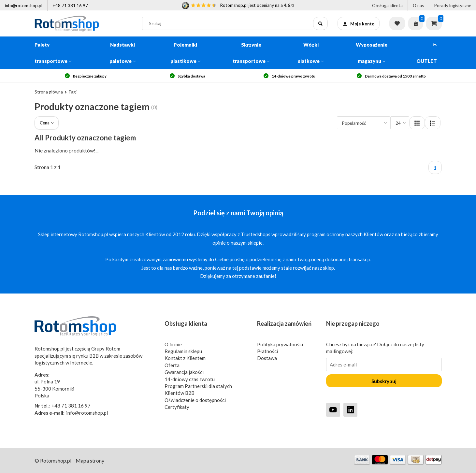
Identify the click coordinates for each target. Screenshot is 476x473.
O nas (418, 6)
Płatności (267, 351)
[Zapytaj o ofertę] (416, 23)
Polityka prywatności (280, 344)
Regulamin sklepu (183, 351)
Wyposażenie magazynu (372, 53)
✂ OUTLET (427, 53)
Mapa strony (90, 460)
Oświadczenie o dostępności (195, 400)
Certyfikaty (177, 407)
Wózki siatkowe (311, 53)
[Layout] (417, 123)
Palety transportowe (53, 53)
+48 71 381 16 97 (70, 6)
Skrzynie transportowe (251, 53)
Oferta (172, 365)
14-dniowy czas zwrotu (190, 379)
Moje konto (359, 24)
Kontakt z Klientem (185, 358)
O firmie (173, 344)
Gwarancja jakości (184, 372)
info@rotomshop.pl (24, 6)
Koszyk (434, 23)
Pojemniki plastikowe (186, 53)
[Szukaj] (320, 23)
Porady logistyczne (453, 6)
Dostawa (267, 358)
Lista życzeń (397, 23)
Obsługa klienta (387, 6)
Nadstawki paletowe (123, 53)
